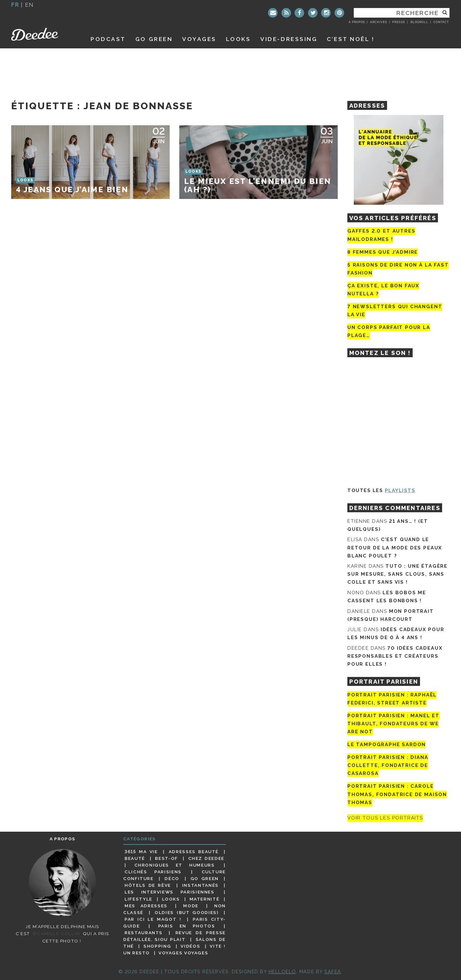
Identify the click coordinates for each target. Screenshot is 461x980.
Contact (441, 22)
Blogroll (419, 22)
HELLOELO (282, 972)
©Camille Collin (56, 934)
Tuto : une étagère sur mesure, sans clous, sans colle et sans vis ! (397, 574)
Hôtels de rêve (148, 885)
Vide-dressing (289, 39)
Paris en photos (187, 926)
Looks (239, 39)
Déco (172, 878)
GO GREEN (154, 39)
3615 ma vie (141, 852)
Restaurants (144, 933)
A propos (357, 22)
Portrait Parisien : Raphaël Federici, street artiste (392, 699)
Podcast (108, 39)
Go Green (205, 878)
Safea (333, 972)
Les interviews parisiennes (170, 892)
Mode (191, 906)
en (29, 5)
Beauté (135, 858)
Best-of (166, 858)
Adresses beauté (194, 852)
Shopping (157, 946)
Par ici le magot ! (153, 919)
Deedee (44, 34)
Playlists (400, 490)
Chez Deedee (206, 858)
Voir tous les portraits (385, 818)
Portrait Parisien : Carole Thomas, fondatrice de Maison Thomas (397, 795)
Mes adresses (146, 906)
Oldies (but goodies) (186, 912)
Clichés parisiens (153, 872)
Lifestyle (138, 899)
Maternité (205, 899)
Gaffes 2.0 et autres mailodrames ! (381, 235)
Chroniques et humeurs (175, 865)
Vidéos (190, 946)
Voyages (199, 39)
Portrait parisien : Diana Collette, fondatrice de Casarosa (388, 765)
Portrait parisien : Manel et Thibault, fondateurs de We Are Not (393, 724)
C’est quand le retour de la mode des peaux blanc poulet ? (395, 548)
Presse (399, 22)
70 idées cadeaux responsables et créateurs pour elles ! (395, 656)
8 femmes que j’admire (383, 252)
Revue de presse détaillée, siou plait (174, 936)
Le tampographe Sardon (387, 745)
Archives (379, 22)
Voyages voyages (183, 953)
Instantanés (200, 885)
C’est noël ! (351, 39)
